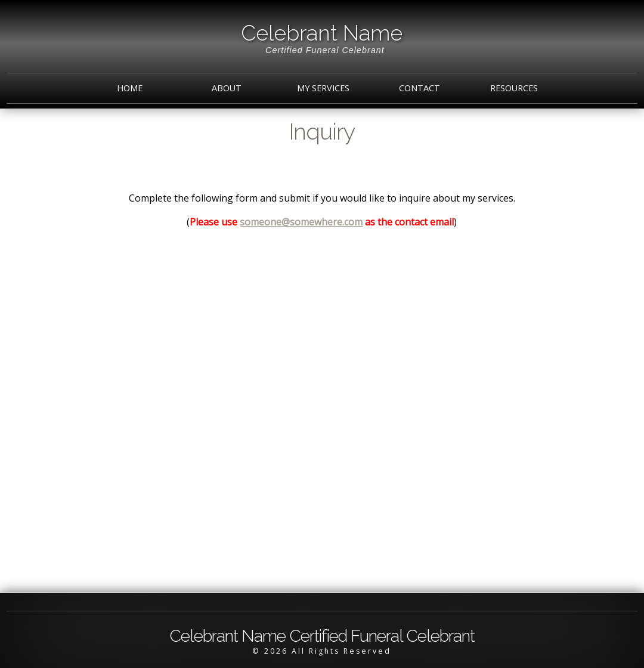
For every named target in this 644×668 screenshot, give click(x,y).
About (227, 88)
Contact (419, 88)
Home (130, 88)
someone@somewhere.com (301, 222)
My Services (323, 88)
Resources (514, 88)
